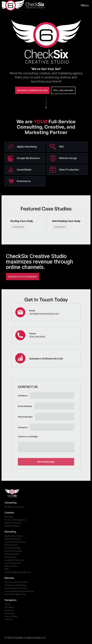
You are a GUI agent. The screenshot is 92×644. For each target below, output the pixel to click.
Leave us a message (28, 436)
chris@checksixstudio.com (44, 314)
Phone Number (25, 417)
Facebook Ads (12, 554)
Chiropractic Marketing (16, 582)
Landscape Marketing (15, 585)
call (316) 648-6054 (63, 90)
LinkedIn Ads (11, 566)
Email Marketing (12, 548)
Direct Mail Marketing (15, 542)
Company (23, 427)
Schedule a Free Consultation (22, 276)
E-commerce (11, 545)
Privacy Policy (11, 616)
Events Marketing (13, 551)
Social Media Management (18, 572)
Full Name (23, 396)
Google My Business (14, 560)
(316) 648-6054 (37, 337)
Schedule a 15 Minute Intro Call (32, 90)
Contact (9, 619)
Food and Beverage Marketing (19, 591)
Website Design (12, 526)
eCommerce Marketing (16, 588)
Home (7, 604)
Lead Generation (13, 563)
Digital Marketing (13, 539)
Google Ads (10, 557)
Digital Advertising (13, 536)
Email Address (25, 406)
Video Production (13, 523)
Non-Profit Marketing (15, 594)
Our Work (9, 607)
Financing (9, 613)
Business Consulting (14, 507)
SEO (7, 569)
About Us (9, 610)
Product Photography (15, 520)
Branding (9, 517)
